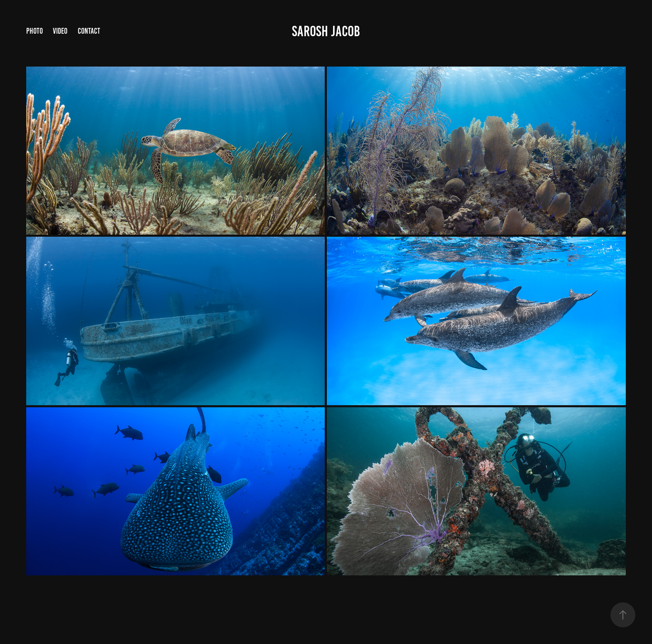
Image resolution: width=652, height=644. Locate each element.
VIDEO (60, 31)
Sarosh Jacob (326, 31)
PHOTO (35, 31)
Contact (89, 31)
